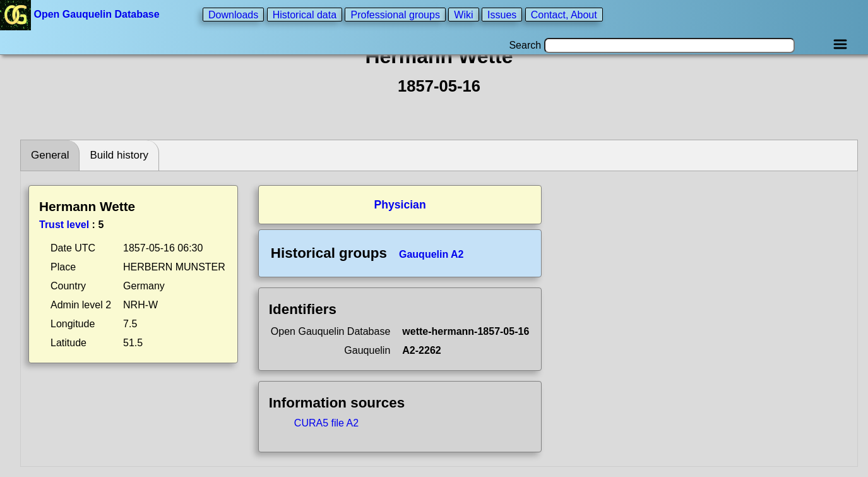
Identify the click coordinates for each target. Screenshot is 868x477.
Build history (119, 155)
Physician (400, 205)
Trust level (64, 225)
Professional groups (395, 14)
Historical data (305, 14)
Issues (502, 14)
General (50, 155)
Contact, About (564, 14)
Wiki (463, 14)
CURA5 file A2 (326, 423)
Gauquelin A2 (431, 254)
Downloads (233, 14)
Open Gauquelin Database (81, 14)
